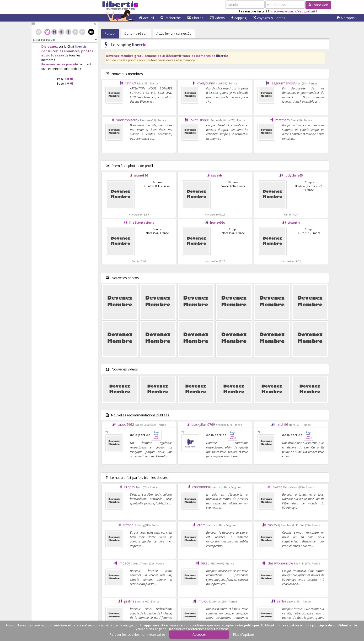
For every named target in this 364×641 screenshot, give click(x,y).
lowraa (277, 487)
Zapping (239, 18)
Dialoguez (50, 46)
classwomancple (280, 563)
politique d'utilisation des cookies (272, 625)
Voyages (269, 18)
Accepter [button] (199, 634)
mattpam (283, 120)
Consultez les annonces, (61, 51)
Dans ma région (136, 33)
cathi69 (131, 83)
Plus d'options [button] (244, 634)
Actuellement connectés (174, 33)
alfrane (128, 525)
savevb (217, 175)
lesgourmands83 (284, 83)
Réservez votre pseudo (60, 64)
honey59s (217, 222)
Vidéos (217, 18)
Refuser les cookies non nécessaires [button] (137, 634)
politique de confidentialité (335, 625)
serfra (282, 601)
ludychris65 (294, 175)
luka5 (205, 563)
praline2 (130, 601)
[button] (347, 18)
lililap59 (130, 487)
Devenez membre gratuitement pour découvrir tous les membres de (167, 56)
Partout (110, 33)
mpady (125, 563)
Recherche (171, 18)
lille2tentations (141, 222)
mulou (203, 601)
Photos (195, 18)
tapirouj (274, 525)
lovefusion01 (200, 120)
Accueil (146, 18)
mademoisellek (128, 120)
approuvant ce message (163, 625)
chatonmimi (201, 487)
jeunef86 (141, 175)
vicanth (294, 222)
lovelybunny (206, 83)
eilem (201, 525)
